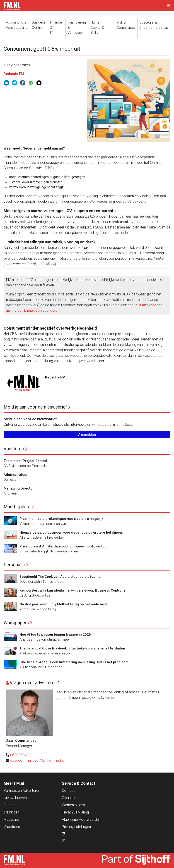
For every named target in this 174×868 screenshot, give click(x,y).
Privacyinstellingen (76, 827)
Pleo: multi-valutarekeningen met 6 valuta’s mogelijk (61, 519)
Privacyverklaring (75, 812)
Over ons (69, 798)
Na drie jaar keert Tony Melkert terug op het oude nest (63, 604)
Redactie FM (14, 74)
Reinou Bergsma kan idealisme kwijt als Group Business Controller (73, 590)
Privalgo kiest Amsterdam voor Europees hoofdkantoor (64, 546)
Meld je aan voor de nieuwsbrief (35, 407)
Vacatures (14, 449)
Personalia (14, 565)
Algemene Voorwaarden (81, 819)
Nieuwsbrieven (15, 798)
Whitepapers (16, 623)
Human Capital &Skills (97, 27)
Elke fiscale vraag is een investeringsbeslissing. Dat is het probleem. (74, 662)
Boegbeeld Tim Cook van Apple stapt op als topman (61, 577)
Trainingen (12, 812)
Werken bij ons (73, 805)
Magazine (11, 819)
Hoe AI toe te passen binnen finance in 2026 (55, 635)
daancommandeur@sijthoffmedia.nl (39, 760)
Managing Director (19, 488)
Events (9, 805)
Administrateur (16, 475)
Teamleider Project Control (25, 461)
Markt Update (17, 507)
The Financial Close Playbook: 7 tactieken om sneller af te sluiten (72, 648)
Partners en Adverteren (22, 791)
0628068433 (20, 755)
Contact (68, 791)
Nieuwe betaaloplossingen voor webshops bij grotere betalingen (71, 533)
